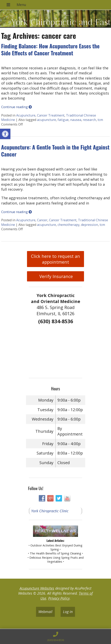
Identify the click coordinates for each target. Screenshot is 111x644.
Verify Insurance (55, 276)
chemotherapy (68, 225)
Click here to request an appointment (55, 259)
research (89, 120)
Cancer (42, 220)
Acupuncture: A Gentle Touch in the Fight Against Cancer (55, 151)
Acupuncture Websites (37, 588)
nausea (76, 120)
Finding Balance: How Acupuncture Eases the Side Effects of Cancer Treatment (50, 49)
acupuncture (46, 120)
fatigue (63, 120)
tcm (100, 120)
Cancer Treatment (51, 115)
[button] (5, 134)
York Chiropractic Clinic (50, 511)
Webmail (45, 612)
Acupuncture (26, 115)
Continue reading (16, 107)
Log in (68, 612)
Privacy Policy (59, 598)
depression (89, 225)
